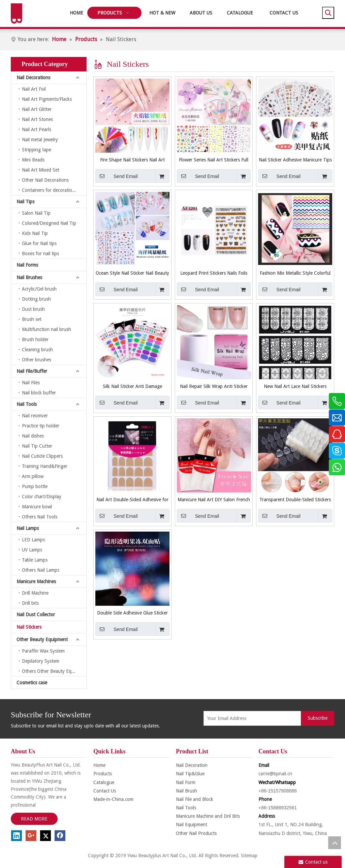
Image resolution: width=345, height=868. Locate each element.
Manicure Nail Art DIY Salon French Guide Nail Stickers (214, 500)
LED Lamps (33, 540)
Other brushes (37, 360)
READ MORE (34, 819)
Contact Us (105, 791)
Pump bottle (35, 486)
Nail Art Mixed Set (41, 170)
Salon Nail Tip (36, 213)
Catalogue (104, 782)
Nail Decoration (192, 765)
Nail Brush (186, 791)
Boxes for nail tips (40, 253)
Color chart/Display (42, 497)
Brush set (32, 319)
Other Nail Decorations (45, 180)
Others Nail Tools (40, 517)
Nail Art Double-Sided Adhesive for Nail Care (132, 500)
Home (99, 765)
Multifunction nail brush (46, 329)
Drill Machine (35, 593)
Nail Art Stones (37, 119)
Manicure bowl (37, 507)
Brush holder (35, 339)
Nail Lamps (28, 528)
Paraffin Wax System (43, 651)
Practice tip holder (41, 426)
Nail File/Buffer (32, 371)
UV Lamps (32, 550)
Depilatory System (41, 661)
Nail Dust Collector (36, 615)
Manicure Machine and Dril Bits (208, 816)
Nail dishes (33, 436)
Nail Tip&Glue (190, 774)
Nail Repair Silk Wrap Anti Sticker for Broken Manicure (214, 386)
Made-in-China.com (113, 799)
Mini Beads (33, 160)
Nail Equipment (192, 825)
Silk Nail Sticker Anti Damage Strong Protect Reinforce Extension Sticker (132, 386)
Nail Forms (27, 265)
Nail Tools (27, 404)
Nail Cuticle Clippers (42, 456)
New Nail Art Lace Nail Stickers (295, 386)
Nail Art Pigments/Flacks (47, 99)
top (335, 843)
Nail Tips (25, 202)
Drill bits (30, 603)
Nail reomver (35, 416)
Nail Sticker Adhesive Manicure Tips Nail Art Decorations (295, 160)
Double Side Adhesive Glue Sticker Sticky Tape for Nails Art (132, 613)
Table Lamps (35, 560)
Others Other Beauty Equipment (54, 671)
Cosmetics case (32, 683)
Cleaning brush (37, 350)
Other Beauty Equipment (42, 639)
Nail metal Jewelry (40, 140)
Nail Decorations (33, 78)
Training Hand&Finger (45, 466)
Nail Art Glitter (37, 109)
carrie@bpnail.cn (275, 774)
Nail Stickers (29, 627)
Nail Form (186, 782)
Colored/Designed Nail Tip (49, 223)
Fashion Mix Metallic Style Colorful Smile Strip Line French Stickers (295, 273)
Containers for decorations (49, 190)
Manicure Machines (36, 581)
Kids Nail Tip (35, 233)
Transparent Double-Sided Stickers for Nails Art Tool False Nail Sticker (295, 500)
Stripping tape (37, 150)
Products (103, 774)
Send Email (117, 176)
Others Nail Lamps (41, 570)
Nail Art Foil (34, 89)
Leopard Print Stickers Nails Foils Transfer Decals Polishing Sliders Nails (214, 273)
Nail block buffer (39, 393)
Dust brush (33, 309)
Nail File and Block (195, 799)
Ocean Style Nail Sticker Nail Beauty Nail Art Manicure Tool (132, 273)
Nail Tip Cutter (37, 446)
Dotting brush (36, 299)
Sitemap (249, 856)
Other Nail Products (196, 833)
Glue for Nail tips (39, 243)
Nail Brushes (29, 277)
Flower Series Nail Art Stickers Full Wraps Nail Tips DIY (214, 160)
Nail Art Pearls (37, 129)
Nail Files (31, 383)
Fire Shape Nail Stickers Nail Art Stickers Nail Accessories (132, 160)
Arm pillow (33, 476)
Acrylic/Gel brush (39, 289)
